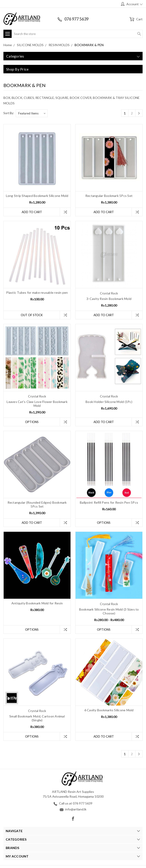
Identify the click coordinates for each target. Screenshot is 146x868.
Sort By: (9, 113)
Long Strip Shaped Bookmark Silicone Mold (37, 196)
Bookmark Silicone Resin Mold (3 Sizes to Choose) (109, 611)
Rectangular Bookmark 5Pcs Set (109, 196)
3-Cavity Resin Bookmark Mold (109, 299)
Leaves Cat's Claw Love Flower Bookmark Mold (37, 404)
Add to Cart (32, 212)
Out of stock (32, 315)
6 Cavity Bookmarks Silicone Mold (109, 710)
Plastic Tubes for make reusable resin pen (37, 292)
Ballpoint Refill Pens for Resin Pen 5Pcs (109, 502)
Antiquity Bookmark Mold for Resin (37, 603)
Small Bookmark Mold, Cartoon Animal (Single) (37, 718)
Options (32, 422)
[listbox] (32, 113)
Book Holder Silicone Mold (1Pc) (109, 402)
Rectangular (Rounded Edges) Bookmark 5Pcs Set (37, 504)
